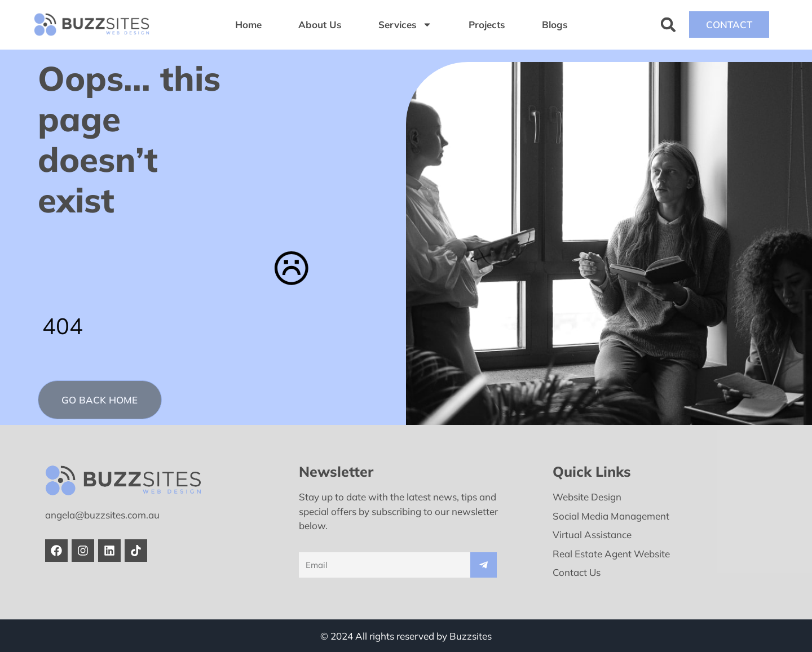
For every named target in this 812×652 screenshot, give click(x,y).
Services (405, 25)
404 (63, 326)
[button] (668, 25)
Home (248, 25)
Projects (487, 25)
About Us (320, 25)
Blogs (555, 25)
